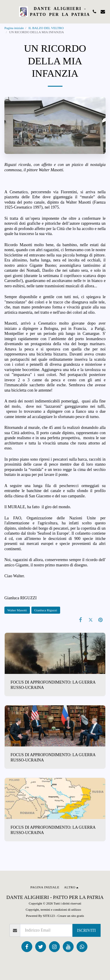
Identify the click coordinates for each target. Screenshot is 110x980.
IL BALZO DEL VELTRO (46, 28)
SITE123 (49, 916)
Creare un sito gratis (71, 916)
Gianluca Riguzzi (46, 610)
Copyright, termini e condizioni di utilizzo (53, 909)
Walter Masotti (17, 610)
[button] (6, 11)
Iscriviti (87, 931)
